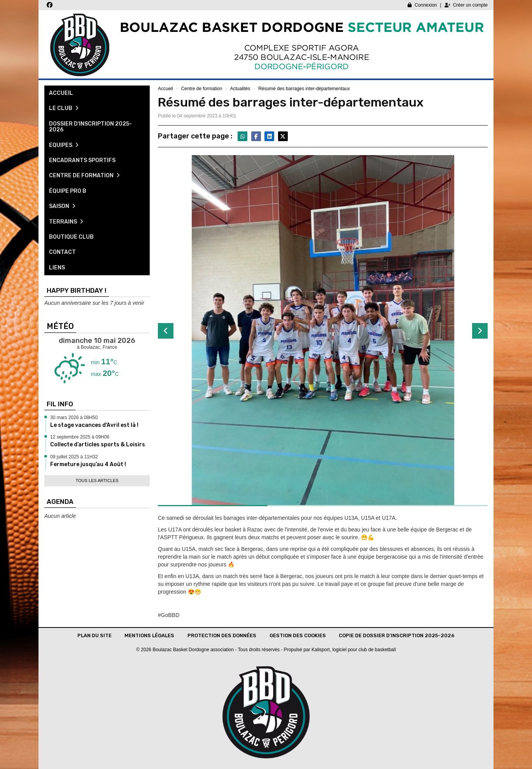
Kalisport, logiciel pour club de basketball (354, 650)
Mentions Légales (149, 635)
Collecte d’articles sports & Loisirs (98, 445)
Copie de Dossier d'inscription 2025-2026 (397, 635)
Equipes (64, 145)
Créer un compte (466, 5)
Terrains (66, 222)
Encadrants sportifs (82, 160)
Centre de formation (84, 176)
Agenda (60, 502)
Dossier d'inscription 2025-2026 (90, 127)
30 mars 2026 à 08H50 (74, 418)
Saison (62, 206)
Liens (57, 268)
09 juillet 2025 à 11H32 (74, 457)
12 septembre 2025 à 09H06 (80, 437)
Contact (62, 252)
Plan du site (94, 635)
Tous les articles (97, 481)
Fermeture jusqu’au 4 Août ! (88, 464)
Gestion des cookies (298, 635)
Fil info (60, 404)
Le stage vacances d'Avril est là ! (94, 425)
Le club (64, 108)
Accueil (61, 93)
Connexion (422, 5)
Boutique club (71, 237)
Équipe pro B (68, 191)
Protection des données (222, 635)
